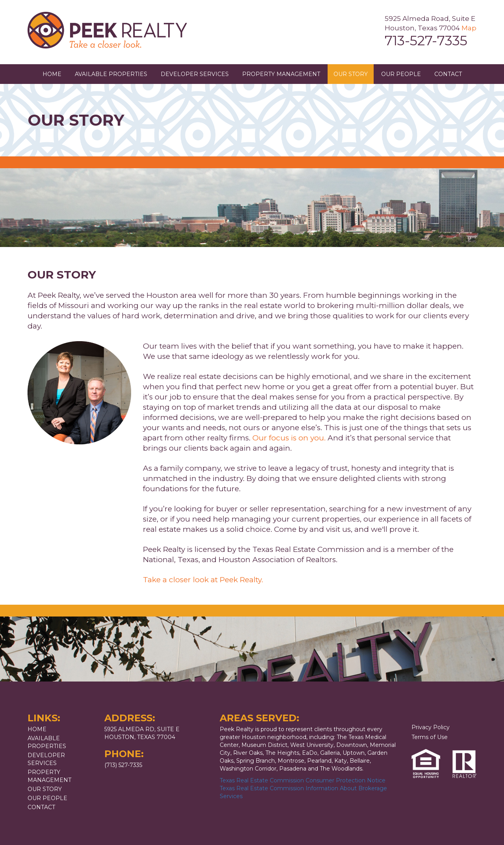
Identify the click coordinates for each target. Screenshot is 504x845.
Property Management (281, 74)
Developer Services (195, 74)
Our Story (351, 74)
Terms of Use (430, 737)
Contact (448, 74)
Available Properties (111, 74)
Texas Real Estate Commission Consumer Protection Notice (303, 780)
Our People (401, 74)
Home (52, 74)
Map (469, 28)
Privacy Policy (431, 727)
